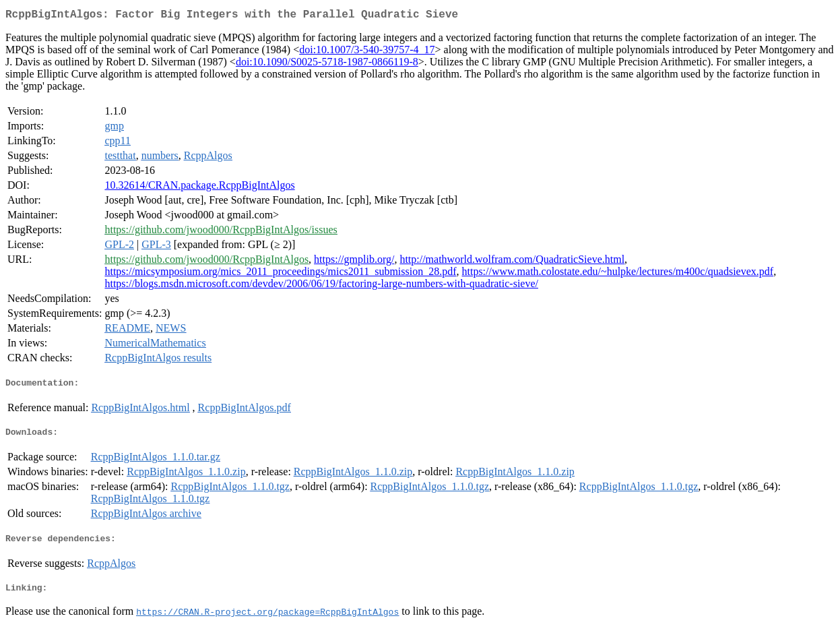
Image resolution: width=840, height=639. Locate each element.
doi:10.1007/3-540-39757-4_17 (367, 52)
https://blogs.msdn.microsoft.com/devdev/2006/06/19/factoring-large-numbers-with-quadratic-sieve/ (321, 286)
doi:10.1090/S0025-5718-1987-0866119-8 (327, 64)
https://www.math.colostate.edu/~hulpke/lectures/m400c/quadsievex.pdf (618, 274)
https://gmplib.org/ (354, 262)
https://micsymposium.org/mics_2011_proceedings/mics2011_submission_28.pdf (280, 274)
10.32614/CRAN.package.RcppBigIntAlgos (199, 188)
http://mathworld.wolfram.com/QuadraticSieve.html (512, 262)
